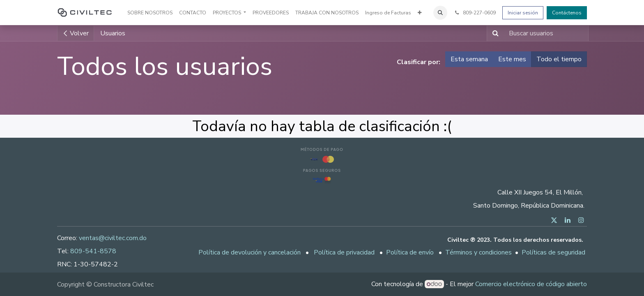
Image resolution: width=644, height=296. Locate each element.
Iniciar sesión (523, 13)
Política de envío (410, 252)
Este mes (512, 59)
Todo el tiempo (559, 59)
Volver (76, 33)
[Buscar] (494, 33)
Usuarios (113, 33)
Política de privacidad (344, 252)
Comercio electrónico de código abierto (531, 284)
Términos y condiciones (478, 252)
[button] (440, 13)
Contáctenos (567, 13)
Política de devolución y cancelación (250, 252)
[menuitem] (150, 13)
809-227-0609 (475, 13)
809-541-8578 (93, 251)
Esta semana (469, 59)
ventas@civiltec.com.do (113, 238)
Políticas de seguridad (553, 252)
